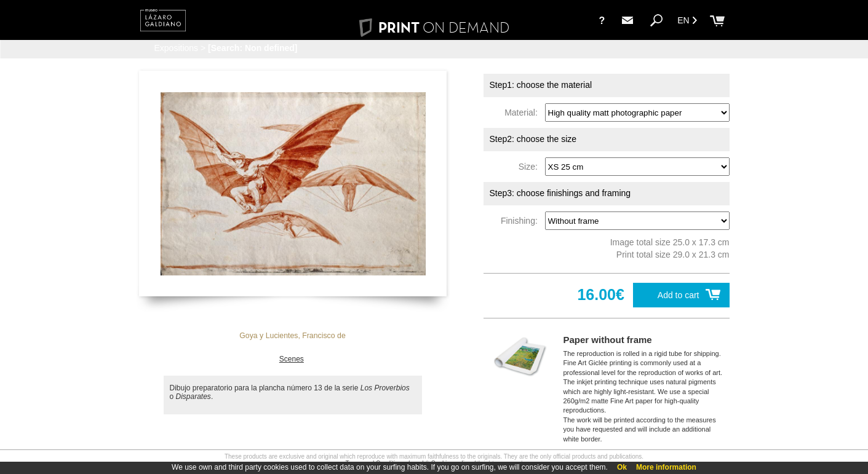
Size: (531, 167)
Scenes (292, 359)
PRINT (434, 27)
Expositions (177, 48)
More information (666, 467)
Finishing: (522, 221)
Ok (622, 467)
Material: (523, 113)
